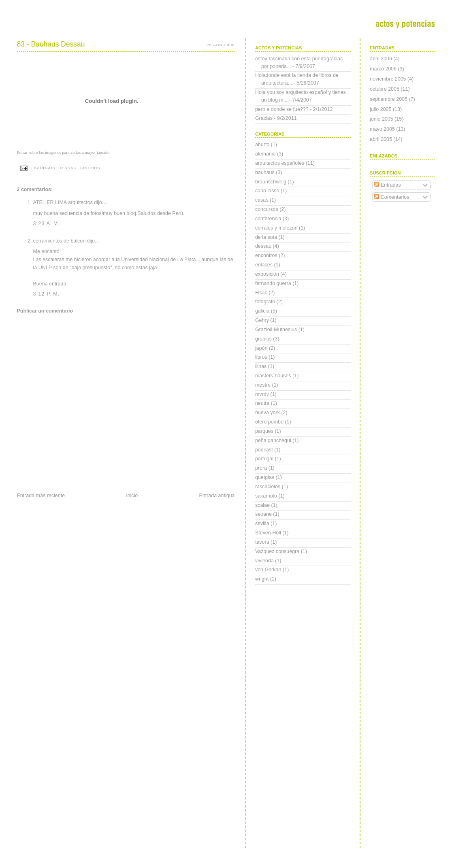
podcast (264, 450)
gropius (90, 168)
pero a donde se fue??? (282, 109)
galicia (262, 311)
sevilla (262, 523)
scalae (262, 505)
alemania (265, 154)
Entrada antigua (217, 496)
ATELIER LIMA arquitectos (63, 202)
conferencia (268, 219)
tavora (262, 542)
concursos (267, 209)
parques (264, 431)
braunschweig (271, 182)
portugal (264, 459)
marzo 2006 (383, 69)
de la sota (266, 237)
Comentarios (392, 197)
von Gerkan (268, 570)
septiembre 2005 (389, 99)
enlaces (264, 265)
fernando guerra (273, 283)
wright (262, 579)
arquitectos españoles (280, 163)
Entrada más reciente (41, 496)
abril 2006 (381, 59)
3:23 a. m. (47, 223)
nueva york (268, 413)
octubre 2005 (385, 89)
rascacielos (268, 487)
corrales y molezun (276, 228)
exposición (267, 274)
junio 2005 (382, 119)
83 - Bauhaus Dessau (51, 44)
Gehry (262, 320)
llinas (261, 366)
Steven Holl (268, 533)
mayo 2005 (382, 129)
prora (261, 468)
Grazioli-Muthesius (276, 330)
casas (262, 200)
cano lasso (267, 191)
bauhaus (45, 168)
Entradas (387, 185)
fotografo (265, 302)
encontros (266, 255)
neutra (262, 403)
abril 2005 (381, 139)
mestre (263, 385)
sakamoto (266, 496)
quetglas (265, 477)
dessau (67, 168)
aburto (262, 145)
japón (261, 348)
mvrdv (262, 394)
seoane (263, 514)
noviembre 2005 (388, 79)
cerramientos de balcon (60, 241)
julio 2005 (381, 109)
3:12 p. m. (47, 294)
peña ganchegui (273, 440)
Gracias (264, 118)
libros (261, 357)
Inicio (132, 496)
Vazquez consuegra (277, 551)
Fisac (261, 293)
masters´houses (273, 376)
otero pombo (269, 422)
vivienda (264, 561)
